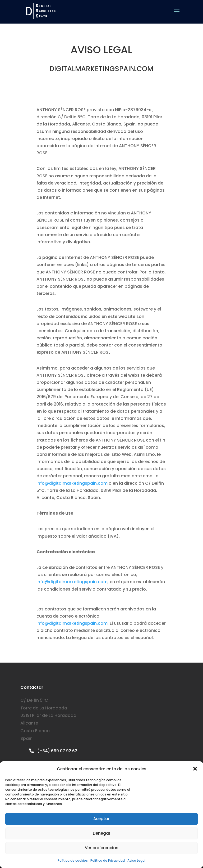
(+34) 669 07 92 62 (57, 751)
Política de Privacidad (108, 860)
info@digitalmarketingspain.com (72, 483)
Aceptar (101, 819)
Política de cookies (73, 860)
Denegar (102, 833)
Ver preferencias (102, 848)
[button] (195, 769)
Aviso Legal (136, 860)
